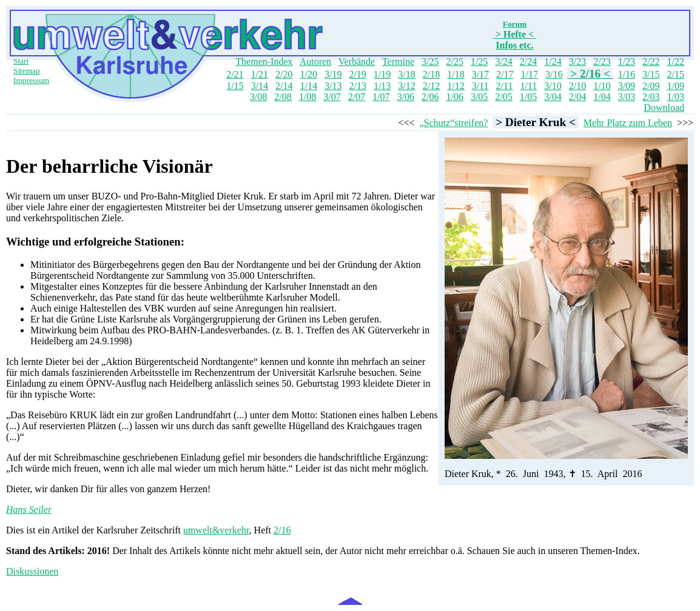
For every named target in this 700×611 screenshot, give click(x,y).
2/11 (505, 86)
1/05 (528, 97)
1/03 (676, 97)
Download (664, 108)
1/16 (627, 74)
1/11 (528, 86)
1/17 (530, 74)
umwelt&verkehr (216, 530)
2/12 (431, 86)
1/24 (553, 62)
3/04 (553, 97)
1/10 (602, 86)
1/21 (260, 74)
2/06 (430, 97)
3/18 (406, 74)
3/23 (577, 62)
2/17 (505, 74)
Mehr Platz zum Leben (628, 123)
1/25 (479, 62)
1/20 (308, 74)
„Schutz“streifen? (454, 123)
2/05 (503, 97)
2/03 (651, 97)
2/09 (651, 86)
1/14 (309, 86)
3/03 (627, 97)
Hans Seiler (29, 509)
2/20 (284, 74)
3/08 (258, 97)
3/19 (333, 74)
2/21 (235, 74)
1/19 (382, 74)
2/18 (431, 74)
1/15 (235, 86)
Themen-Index (264, 62)
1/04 (602, 97)
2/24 (528, 62)
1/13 (382, 86)
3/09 (627, 86)
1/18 (456, 74)
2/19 (357, 74)
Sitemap (27, 71)
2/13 (357, 86)
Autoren (315, 62)
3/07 (332, 97)
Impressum (31, 80)
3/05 (479, 97)
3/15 (651, 74)
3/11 (480, 86)
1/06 (454, 97)
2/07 (357, 97)
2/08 (283, 97)
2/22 (651, 62)
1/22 (676, 62)
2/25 (454, 62)
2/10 (577, 86)
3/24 (503, 62)
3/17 (480, 74)
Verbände (357, 62)
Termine (398, 62)
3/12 (406, 86)
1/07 (381, 97)
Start (21, 61)
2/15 (676, 74)
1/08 (308, 97)
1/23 (627, 62)
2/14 (284, 86)
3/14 (260, 86)
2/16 (282, 530)
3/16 (554, 74)
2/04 (577, 97)
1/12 (456, 86)
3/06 (406, 97)
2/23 (602, 62)
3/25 (430, 62)
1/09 (676, 86)
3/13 (333, 86)
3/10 (553, 86)
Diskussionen (32, 571)
